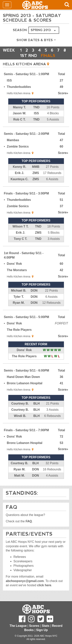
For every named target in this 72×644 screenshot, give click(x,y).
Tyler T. (19, 297)
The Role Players (19, 330)
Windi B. (20, 416)
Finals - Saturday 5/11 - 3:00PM (26, 193)
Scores (34, 626)
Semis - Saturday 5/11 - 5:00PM (26, 317)
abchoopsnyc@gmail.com (25, 581)
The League (18, 626)
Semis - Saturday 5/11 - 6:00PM (26, 370)
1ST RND (29, 56)
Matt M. (19, 476)
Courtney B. (20, 403)
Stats (46, 626)
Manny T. (19, 107)
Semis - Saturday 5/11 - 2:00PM (26, 134)
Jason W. (19, 113)
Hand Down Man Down (23, 377)
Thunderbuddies (19, 87)
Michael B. (19, 291)
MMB (36, 167)
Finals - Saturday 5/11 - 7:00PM (26, 430)
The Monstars (17, 270)
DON (34, 291)
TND (36, 107)
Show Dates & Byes (36, 40)
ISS (9, 80)
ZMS (36, 173)
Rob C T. (19, 119)
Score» (63, 93)
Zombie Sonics (18, 146)
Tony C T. (21, 239)
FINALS (48, 56)
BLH (37, 403)
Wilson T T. (20, 226)
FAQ (29, 521)
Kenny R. (19, 167)
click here (44, 585)
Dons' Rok (14, 264)
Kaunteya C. (19, 179)
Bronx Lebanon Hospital (25, 383)
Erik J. (19, 173)
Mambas (13, 140)
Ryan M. (19, 303)
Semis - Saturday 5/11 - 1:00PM (26, 74)
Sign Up (42, 630)
